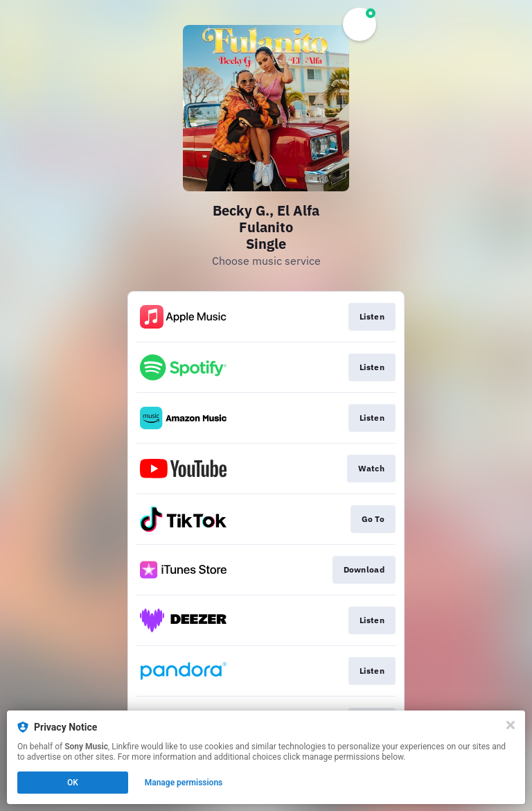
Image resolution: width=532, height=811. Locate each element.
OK (73, 783)
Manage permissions (184, 783)
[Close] (511, 725)
